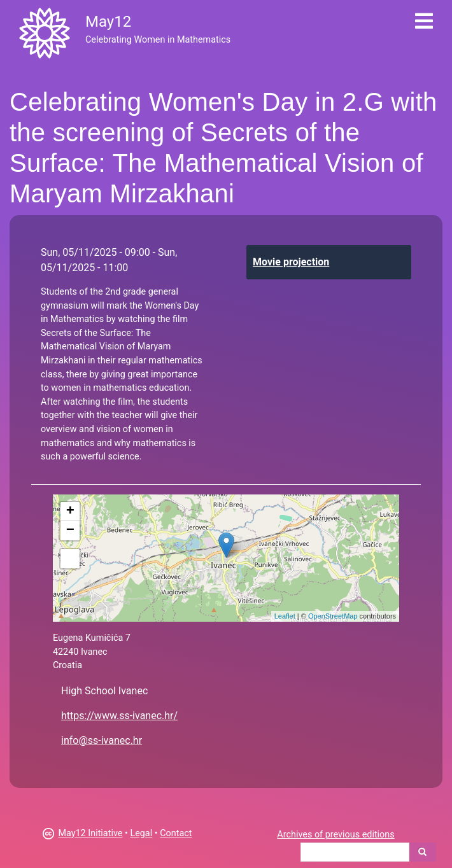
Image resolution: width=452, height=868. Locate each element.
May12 (108, 22)
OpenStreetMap (333, 616)
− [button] (70, 531)
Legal (141, 833)
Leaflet (285, 616)
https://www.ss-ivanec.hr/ (119, 716)
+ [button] (70, 512)
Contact (176, 833)
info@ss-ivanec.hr (102, 740)
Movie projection (291, 262)
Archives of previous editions (335, 835)
